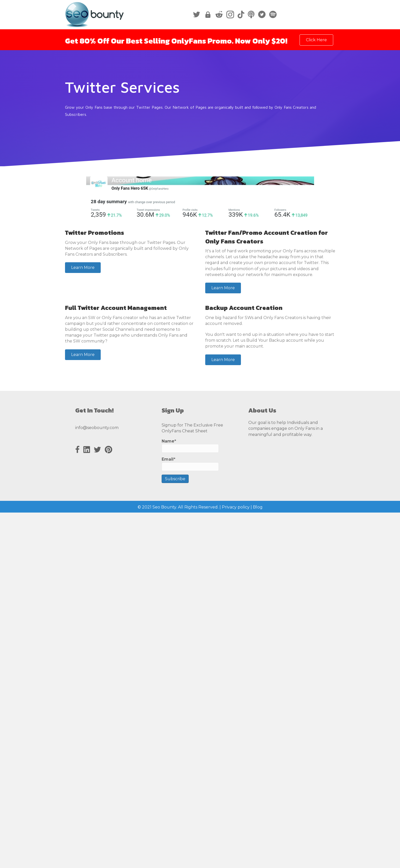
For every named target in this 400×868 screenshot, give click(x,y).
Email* (190, 464)
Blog (258, 507)
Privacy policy (236, 507)
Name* (190, 446)
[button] (83, 268)
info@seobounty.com (97, 428)
